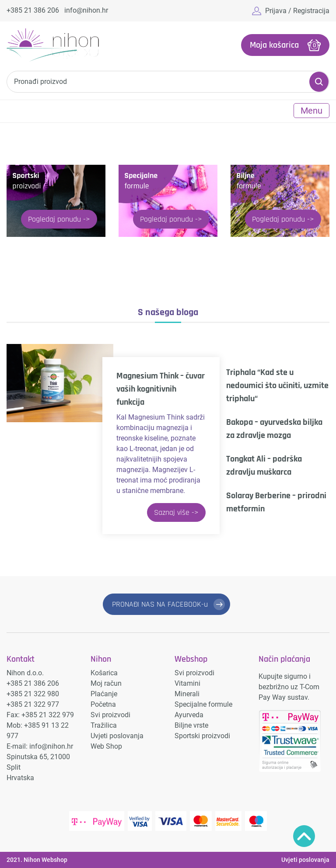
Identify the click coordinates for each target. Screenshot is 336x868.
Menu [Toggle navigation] (311, 111)
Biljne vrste (191, 725)
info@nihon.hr (86, 10)
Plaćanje (104, 694)
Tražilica (104, 725)
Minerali (187, 694)
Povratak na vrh (304, 836)
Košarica (104, 673)
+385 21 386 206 (33, 10)
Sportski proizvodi (202, 736)
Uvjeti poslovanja (117, 736)
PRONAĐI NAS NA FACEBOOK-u (160, 604)
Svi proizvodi (110, 715)
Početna (103, 704)
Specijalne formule (203, 704)
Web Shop (106, 746)
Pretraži (319, 82)
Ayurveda (189, 715)
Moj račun (106, 683)
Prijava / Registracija (297, 11)
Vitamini (187, 683)
